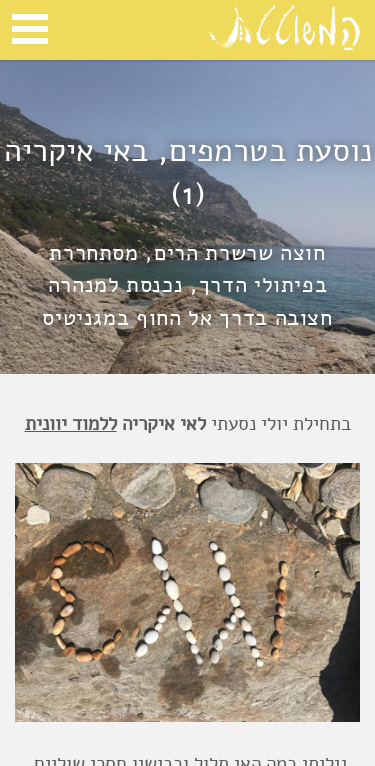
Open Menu (30, 29)
